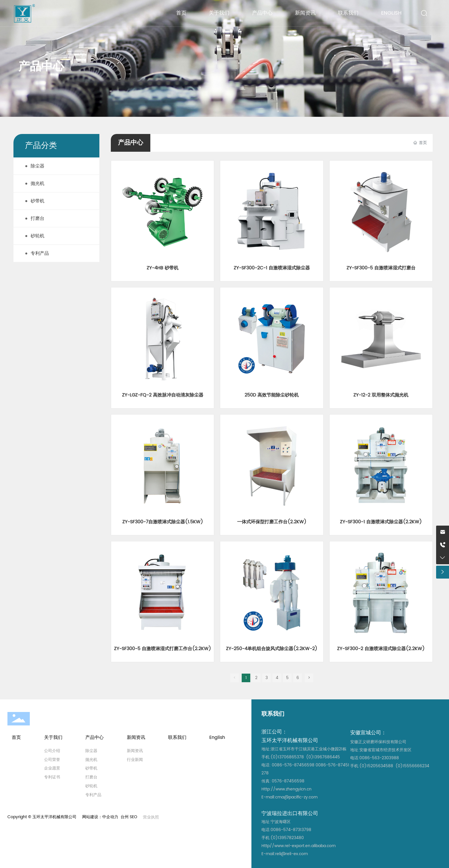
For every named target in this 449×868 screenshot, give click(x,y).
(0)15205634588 (376, 766)
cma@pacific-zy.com (296, 797)
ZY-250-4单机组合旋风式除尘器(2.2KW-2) (272, 649)
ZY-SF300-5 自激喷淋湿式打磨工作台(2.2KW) (163, 649)
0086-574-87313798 (291, 830)
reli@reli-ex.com (292, 854)
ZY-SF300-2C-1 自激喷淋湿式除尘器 (272, 268)
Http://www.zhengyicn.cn (286, 789)
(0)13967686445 (323, 757)
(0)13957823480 (287, 838)
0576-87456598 (288, 781)
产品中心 (41, 67)
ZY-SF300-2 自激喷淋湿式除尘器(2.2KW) (381, 649)
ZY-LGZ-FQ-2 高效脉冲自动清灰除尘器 (163, 395)
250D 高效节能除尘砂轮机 (272, 395)
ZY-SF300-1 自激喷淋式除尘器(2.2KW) (381, 522)
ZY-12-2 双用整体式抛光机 (381, 395)
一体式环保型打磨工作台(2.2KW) (272, 522)
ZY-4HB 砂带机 (163, 268)
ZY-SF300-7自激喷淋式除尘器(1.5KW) (163, 522)
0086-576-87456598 (293, 765)
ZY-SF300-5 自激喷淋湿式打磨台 (381, 268)
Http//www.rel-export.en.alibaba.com (299, 846)
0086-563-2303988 (379, 758)
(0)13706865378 (287, 757)
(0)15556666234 (412, 766)
